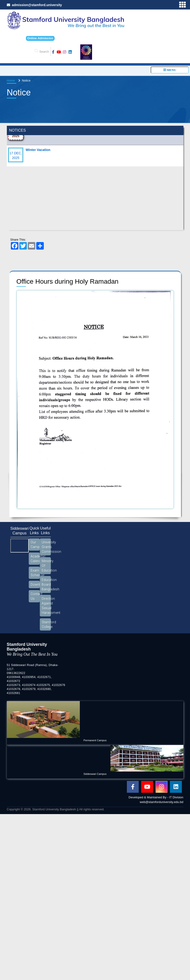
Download (35, 584)
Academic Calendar (35, 559)
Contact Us (35, 596)
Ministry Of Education (46, 566)
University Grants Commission (46, 547)
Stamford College (46, 624)
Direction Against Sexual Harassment (46, 606)
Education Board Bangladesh (46, 584)
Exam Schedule (35, 573)
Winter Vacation (38, 154)
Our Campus (35, 545)
